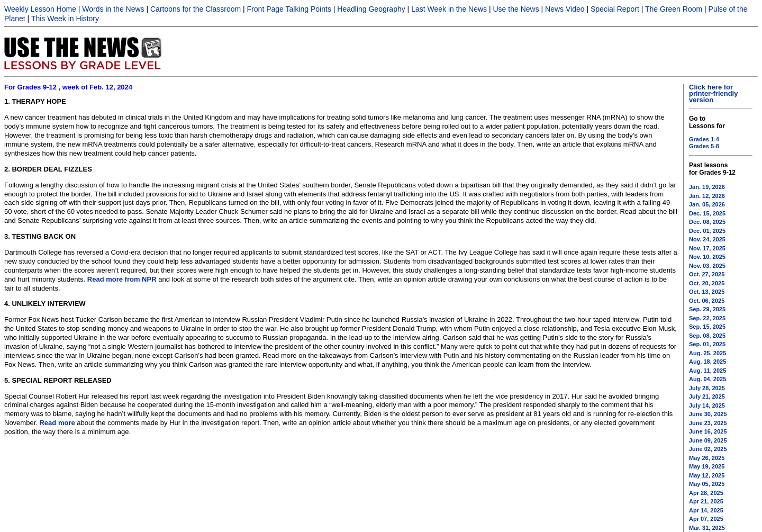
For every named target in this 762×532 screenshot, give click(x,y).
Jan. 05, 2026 (707, 204)
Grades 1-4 (704, 139)
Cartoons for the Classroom (196, 9)
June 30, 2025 (708, 414)
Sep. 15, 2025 (707, 327)
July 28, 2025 (707, 388)
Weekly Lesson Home (40, 9)
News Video (565, 9)
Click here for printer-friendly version (713, 93)
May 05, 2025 (707, 484)
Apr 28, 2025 (706, 493)
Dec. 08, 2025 (707, 222)
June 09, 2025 (708, 440)
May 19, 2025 (707, 466)
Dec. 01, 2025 (707, 231)
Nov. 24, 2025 (707, 239)
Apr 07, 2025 (706, 519)
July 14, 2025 (707, 405)
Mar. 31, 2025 (707, 528)
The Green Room (674, 9)
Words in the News (113, 9)
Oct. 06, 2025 (707, 301)
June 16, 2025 (708, 431)
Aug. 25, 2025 (707, 353)
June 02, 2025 (708, 449)
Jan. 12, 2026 (707, 196)
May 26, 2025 (707, 458)
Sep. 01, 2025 (707, 344)
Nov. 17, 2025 (707, 248)
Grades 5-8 (704, 146)
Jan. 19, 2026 (707, 187)
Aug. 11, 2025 (707, 371)
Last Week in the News (449, 9)
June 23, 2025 (708, 423)
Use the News (516, 9)
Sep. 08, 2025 (707, 336)
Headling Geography (371, 9)
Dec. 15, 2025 (707, 213)
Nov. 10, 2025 (707, 257)
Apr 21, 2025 (706, 501)
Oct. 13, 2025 (707, 292)
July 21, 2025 (707, 396)
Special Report (615, 9)
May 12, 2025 (707, 475)
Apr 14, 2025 (706, 510)
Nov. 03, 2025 (707, 266)
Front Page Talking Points (289, 9)
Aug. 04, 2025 (707, 379)
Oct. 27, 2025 (707, 274)
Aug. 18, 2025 (707, 362)
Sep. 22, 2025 (707, 318)
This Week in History (65, 19)
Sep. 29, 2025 (707, 309)
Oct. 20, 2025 (707, 283)
